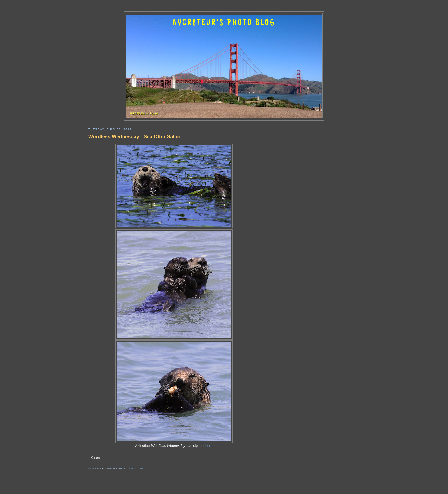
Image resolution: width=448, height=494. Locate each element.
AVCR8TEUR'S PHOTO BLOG (224, 23)
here (209, 446)
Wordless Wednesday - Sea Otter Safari (134, 136)
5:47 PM (137, 468)
